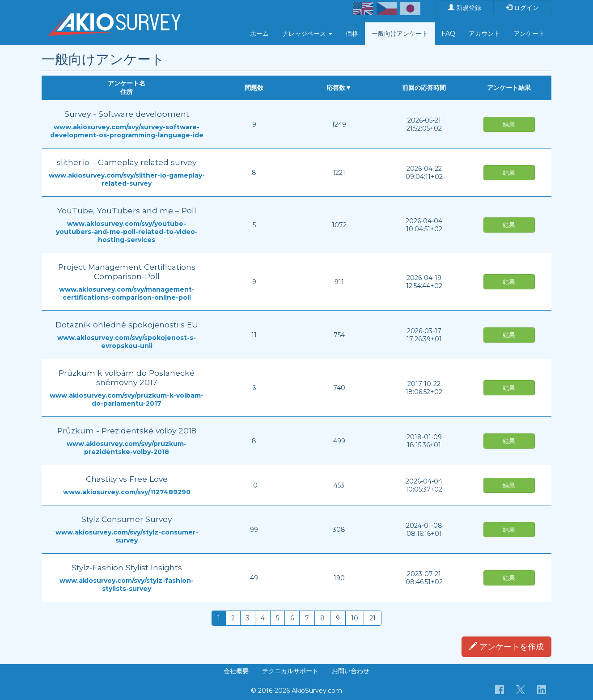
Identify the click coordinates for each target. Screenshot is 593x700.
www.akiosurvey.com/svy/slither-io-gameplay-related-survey (127, 179)
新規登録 (465, 8)
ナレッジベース (307, 34)
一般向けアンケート (400, 34)
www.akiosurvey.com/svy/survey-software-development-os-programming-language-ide (127, 131)
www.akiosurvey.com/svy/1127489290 (127, 492)
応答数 (336, 88)
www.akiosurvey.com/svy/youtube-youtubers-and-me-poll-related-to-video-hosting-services (127, 232)
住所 (127, 92)
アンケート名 (127, 83)
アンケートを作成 (506, 647)
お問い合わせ (351, 671)
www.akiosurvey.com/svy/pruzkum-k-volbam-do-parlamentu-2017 (127, 399)
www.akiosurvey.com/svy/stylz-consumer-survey (127, 536)
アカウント (484, 34)
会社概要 (236, 671)
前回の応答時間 (424, 88)
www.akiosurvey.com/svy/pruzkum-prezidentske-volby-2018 (127, 448)
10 (355, 618)
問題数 (254, 88)
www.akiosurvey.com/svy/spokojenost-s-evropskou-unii (127, 342)
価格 (352, 34)
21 (373, 618)
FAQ (448, 34)
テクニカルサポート (290, 671)
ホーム (259, 34)
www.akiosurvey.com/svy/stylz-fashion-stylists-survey (127, 585)
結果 (509, 124)
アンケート (529, 34)
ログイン (522, 8)
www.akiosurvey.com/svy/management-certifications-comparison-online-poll (127, 293)
